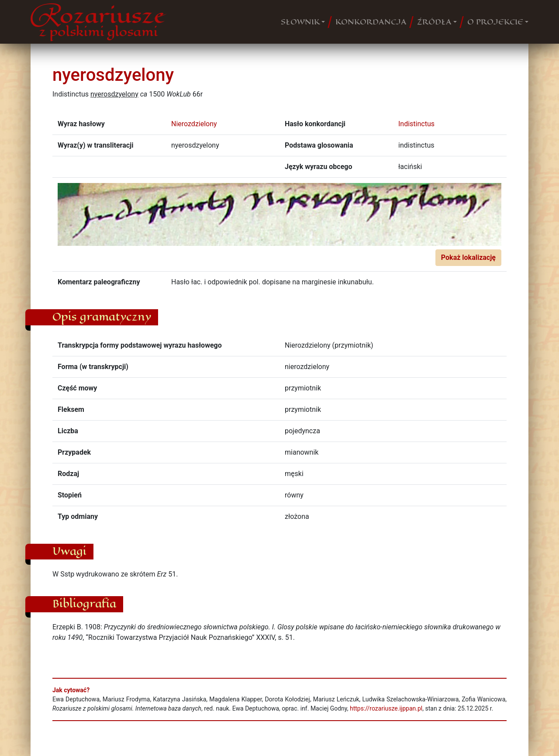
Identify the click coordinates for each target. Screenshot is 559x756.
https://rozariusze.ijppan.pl (386, 708)
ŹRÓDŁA (434, 22)
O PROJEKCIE (495, 22)
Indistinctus (416, 124)
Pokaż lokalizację (468, 257)
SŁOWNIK (300, 22)
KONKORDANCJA (371, 22)
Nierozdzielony (194, 124)
